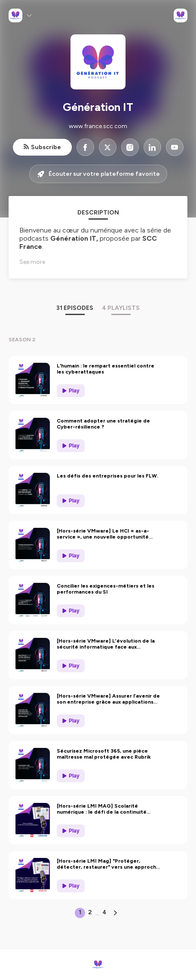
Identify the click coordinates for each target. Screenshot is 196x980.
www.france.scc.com (98, 126)
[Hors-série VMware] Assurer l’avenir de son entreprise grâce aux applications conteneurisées (108, 699)
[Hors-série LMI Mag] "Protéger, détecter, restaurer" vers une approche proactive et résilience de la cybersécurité (108, 864)
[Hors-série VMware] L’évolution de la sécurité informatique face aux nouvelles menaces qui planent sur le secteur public (106, 644)
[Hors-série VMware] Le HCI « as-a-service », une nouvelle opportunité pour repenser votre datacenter (103, 534)
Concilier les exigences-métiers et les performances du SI (106, 589)
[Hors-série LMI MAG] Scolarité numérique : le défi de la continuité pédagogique (102, 809)
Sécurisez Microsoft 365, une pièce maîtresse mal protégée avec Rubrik (104, 754)
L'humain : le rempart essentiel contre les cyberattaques (106, 369)
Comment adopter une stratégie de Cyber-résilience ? (103, 424)
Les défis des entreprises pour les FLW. (107, 476)
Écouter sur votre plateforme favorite (98, 174)
